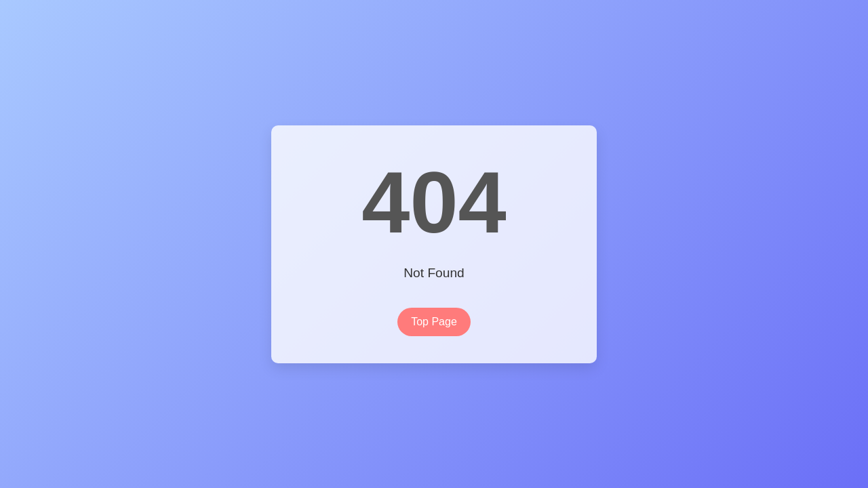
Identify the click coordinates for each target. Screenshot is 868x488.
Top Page (434, 322)
